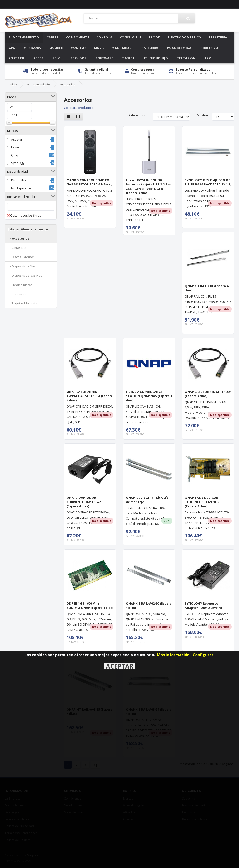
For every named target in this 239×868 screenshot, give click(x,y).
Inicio (13, 84)
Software (104, 58)
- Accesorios (19, 238)
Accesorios (68, 84)
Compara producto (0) (80, 108)
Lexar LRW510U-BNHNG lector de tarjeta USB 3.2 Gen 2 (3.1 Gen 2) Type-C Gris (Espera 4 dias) (149, 186)
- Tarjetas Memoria (22, 303)
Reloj (57, 58)
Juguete (56, 48)
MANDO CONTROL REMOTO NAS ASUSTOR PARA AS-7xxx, (89, 182)
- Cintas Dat (17, 248)
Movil (99, 48)
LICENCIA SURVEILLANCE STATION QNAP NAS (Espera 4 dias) (149, 396)
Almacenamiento (24, 37)
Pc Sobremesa (179, 48)
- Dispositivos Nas (22, 266)
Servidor (78, 58)
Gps (12, 48)
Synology (18, 163)
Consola (104, 37)
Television (186, 58)
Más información (173, 655)
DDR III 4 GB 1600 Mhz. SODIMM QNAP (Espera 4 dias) (90, 606)
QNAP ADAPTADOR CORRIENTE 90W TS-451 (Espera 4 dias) (84, 502)
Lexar (15, 147)
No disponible (21, 188)
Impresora (32, 48)
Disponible (19, 180)
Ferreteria (218, 37)
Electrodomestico (185, 37)
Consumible (130, 37)
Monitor (78, 48)
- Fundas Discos (20, 285)
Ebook (154, 37)
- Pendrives (17, 294)
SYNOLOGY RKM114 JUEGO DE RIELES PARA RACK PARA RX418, (208, 182)
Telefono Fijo (156, 58)
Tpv (208, 58)
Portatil (17, 58)
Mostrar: (203, 115)
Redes (39, 58)
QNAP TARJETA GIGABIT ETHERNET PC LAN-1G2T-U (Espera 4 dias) (205, 502)
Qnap (15, 155)
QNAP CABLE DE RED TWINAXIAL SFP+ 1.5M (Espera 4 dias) (90, 396)
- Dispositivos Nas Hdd (25, 275)
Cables (53, 37)
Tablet (128, 58)
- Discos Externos (21, 257)
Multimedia (122, 48)
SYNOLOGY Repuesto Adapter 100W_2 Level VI (203, 606)
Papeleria (150, 48)
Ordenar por (137, 115)
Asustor (17, 139)
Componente (78, 37)
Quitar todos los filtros (24, 216)
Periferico (209, 48)
